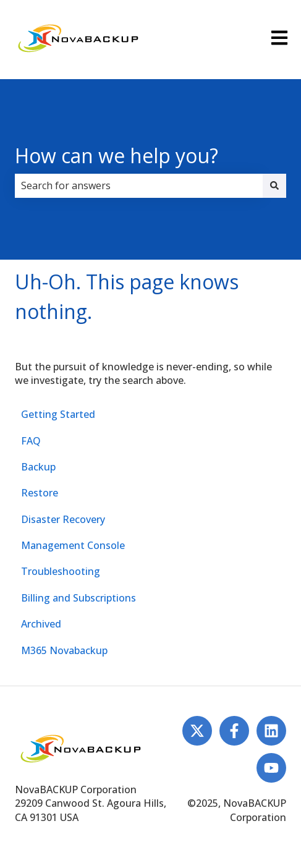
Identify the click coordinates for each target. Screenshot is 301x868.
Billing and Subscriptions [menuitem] (78, 598)
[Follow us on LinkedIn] (271, 731)
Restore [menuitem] (40, 493)
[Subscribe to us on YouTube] (271, 768)
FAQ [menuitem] (31, 441)
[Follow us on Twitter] (197, 731)
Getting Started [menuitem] (58, 414)
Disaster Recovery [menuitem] (63, 519)
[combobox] (139, 185)
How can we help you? (117, 155)
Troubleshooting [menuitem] (61, 571)
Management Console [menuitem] (73, 545)
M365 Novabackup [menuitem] (64, 650)
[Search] (274, 185)
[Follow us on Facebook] (234, 731)
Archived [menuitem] (41, 624)
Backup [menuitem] (38, 467)
